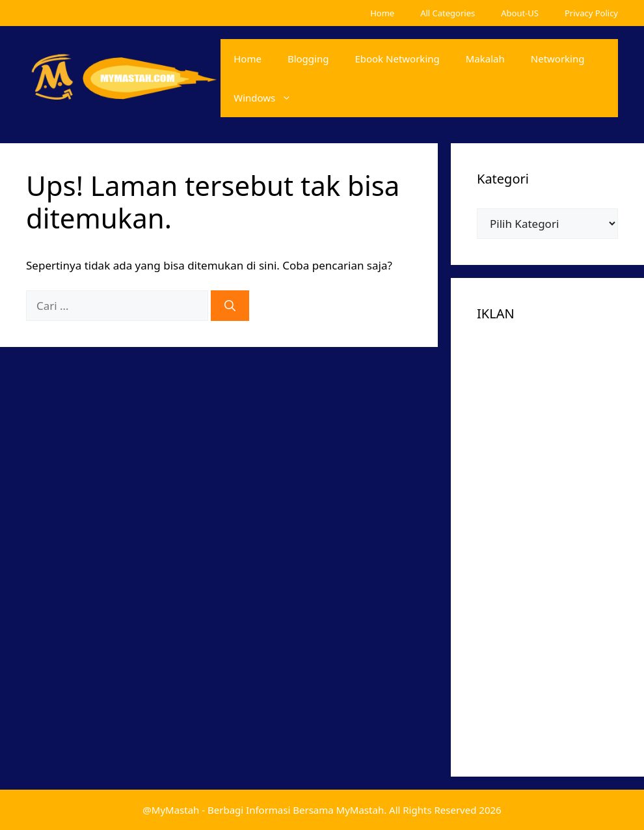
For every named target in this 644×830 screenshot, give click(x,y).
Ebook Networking (397, 59)
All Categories (448, 13)
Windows (269, 98)
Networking (558, 59)
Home (382, 13)
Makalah (485, 59)
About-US (520, 13)
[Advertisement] (547, 538)
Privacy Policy (591, 13)
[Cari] (230, 306)
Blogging (308, 59)
